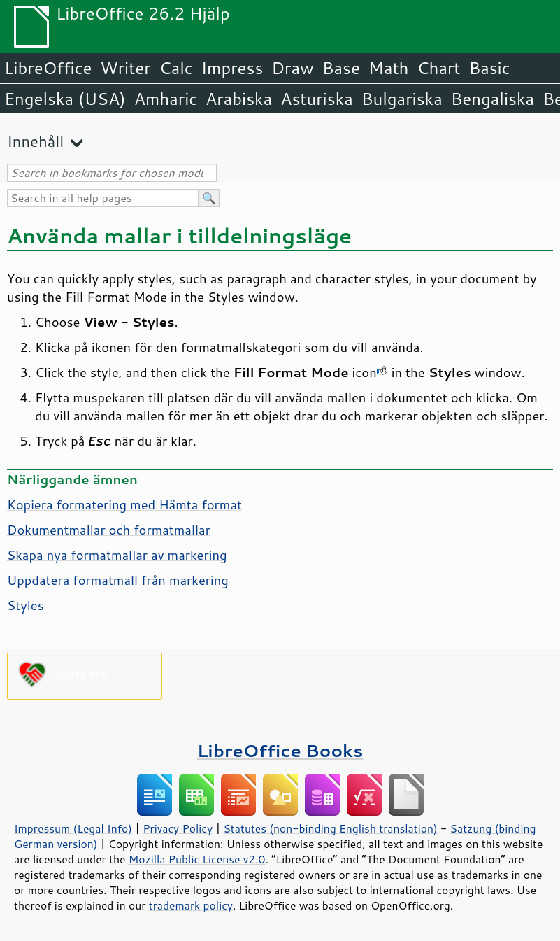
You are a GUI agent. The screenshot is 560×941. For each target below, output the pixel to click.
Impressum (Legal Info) (73, 828)
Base (341, 68)
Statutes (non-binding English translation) (330, 828)
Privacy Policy (178, 828)
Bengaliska (493, 99)
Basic (489, 68)
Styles (26, 605)
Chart (438, 68)
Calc (176, 68)
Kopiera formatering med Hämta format (124, 504)
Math (389, 68)
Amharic (166, 99)
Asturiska (317, 99)
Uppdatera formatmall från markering (118, 580)
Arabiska (239, 99)
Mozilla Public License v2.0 (197, 859)
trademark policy (191, 905)
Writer (125, 68)
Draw (292, 68)
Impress (232, 68)
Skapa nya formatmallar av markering (117, 555)
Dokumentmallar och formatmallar (109, 530)
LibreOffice (48, 68)
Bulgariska (402, 99)
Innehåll (35, 141)
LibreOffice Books (280, 750)
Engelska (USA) (65, 99)
